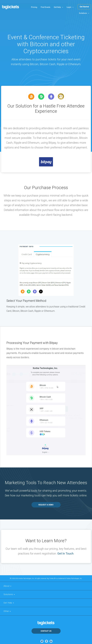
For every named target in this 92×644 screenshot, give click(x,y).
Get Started (84, 7)
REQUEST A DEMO (46, 505)
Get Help (58, 7)
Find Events (45, 7)
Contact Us (46, 631)
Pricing (34, 7)
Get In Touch (65, 554)
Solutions (84, 13)
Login (70, 7)
